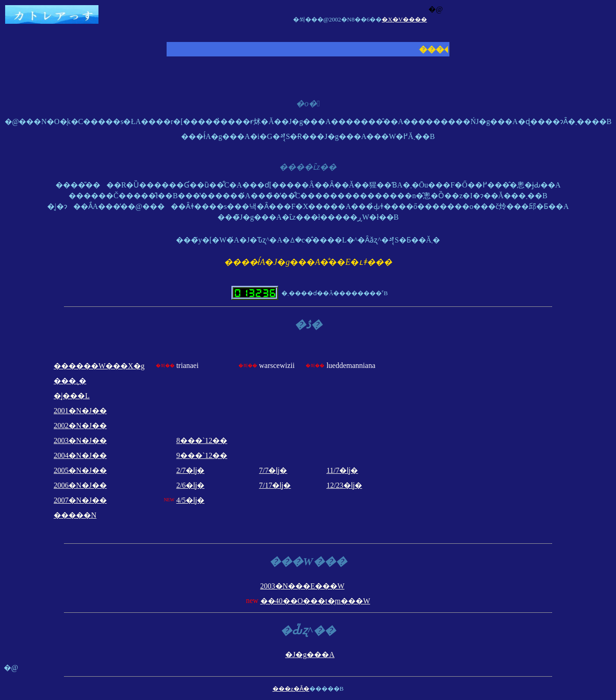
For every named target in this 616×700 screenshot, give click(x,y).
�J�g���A (310, 655)
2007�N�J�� (80, 500)
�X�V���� (404, 19)
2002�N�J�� (80, 426)
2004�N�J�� (80, 455)
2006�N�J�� (80, 485)
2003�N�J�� (80, 440)
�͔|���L (72, 396)
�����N (75, 515)
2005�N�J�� (80, 470)
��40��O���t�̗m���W (315, 601)
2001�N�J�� (80, 411)
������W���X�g (99, 366)
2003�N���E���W (302, 586)
